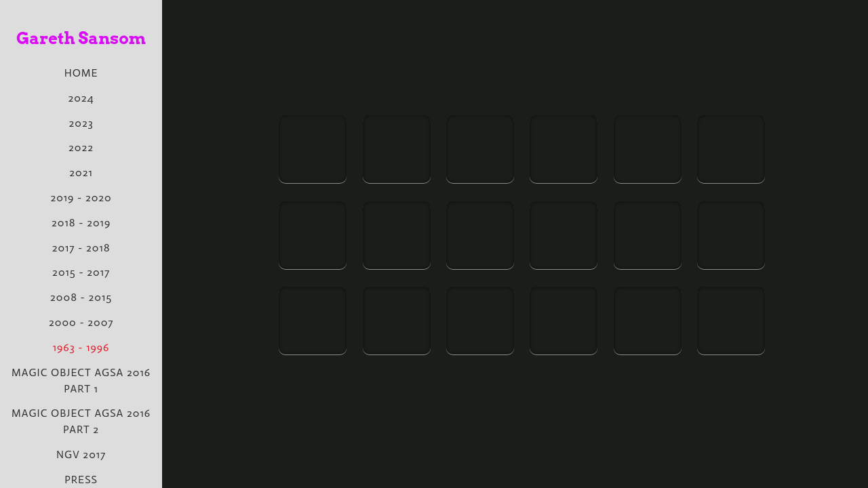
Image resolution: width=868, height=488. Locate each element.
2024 (81, 98)
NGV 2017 (81, 454)
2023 (81, 123)
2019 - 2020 (81, 198)
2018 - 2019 (81, 223)
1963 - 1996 (81, 347)
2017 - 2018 (81, 248)
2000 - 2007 (81, 322)
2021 (81, 172)
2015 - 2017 (81, 272)
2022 (81, 147)
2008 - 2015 (81, 297)
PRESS (81, 480)
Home (81, 73)
